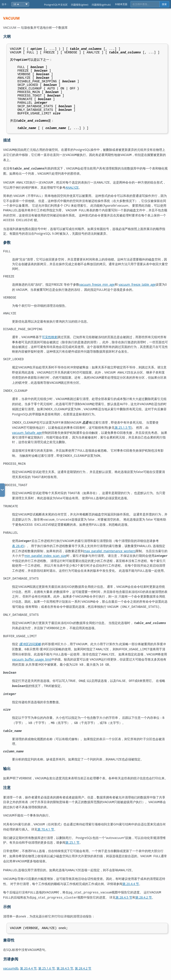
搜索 (164, 4)
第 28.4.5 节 (124, 898)
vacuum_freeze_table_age (137, 297)
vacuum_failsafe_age (27, 444)
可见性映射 (50, 351)
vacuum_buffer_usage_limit (32, 665)
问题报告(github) (101, 5)
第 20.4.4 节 (131, 885)
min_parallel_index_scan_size (45, 564)
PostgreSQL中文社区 (56, 5)
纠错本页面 (121, 4)
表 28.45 (18, 555)
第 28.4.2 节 (144, 898)
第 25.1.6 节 (47, 969)
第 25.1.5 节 (123, 439)
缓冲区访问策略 (30, 651)
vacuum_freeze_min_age (97, 297)
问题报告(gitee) (80, 5)
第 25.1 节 (72, 846)
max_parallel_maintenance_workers (110, 559)
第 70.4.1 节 (46, 833)
